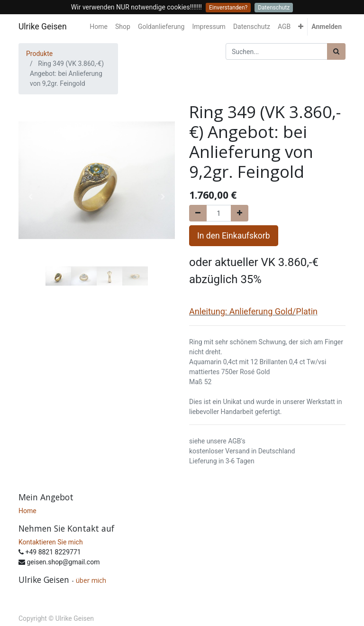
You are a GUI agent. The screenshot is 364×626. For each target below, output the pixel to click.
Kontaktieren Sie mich (51, 542)
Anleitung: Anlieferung (231, 311)
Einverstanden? (228, 8)
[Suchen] (336, 51)
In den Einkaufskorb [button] (234, 236)
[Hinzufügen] (240, 213)
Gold (284, 311)
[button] (301, 27)
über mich (92, 580)
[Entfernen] (198, 213)
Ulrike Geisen (43, 27)
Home (27, 511)
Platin (307, 311)
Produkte (39, 54)
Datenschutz (274, 8)
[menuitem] (99, 27)
